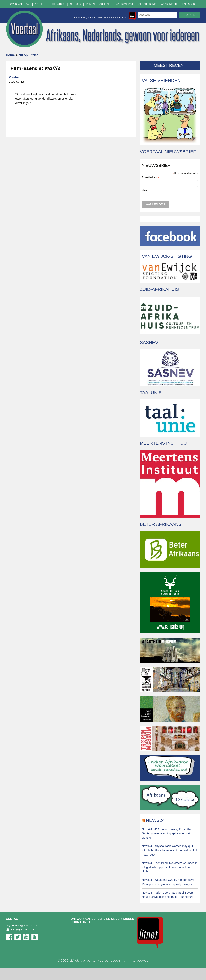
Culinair (105, 4)
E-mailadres (150, 178)
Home (10, 55)
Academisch (169, 4)
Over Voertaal (20, 4)
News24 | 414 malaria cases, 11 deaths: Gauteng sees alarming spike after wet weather (167, 833)
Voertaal (15, 77)
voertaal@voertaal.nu (22, 926)
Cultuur (76, 4)
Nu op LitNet (28, 55)
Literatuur (58, 4)
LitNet (74, 961)
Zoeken (190, 15)
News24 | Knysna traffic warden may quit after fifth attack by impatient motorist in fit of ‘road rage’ (169, 850)
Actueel (40, 4)
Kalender (188, 4)
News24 (155, 820)
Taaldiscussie (124, 4)
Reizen (90, 4)
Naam (145, 190)
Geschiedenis (147, 4)
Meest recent (170, 65)
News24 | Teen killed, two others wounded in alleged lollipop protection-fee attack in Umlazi (170, 867)
